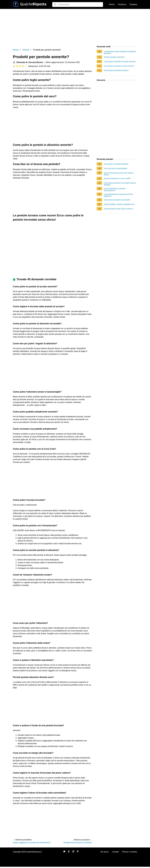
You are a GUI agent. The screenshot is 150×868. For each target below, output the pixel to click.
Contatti (115, 852)
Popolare (133, 4)
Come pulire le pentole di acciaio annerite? (120, 62)
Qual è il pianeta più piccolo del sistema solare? (119, 174)
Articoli (112, 4)
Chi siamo (104, 852)
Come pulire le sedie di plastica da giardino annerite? (120, 52)
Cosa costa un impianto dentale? (116, 164)
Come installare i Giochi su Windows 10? (119, 204)
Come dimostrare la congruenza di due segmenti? (118, 195)
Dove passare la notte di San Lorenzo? (118, 209)
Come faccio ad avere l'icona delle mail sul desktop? (120, 184)
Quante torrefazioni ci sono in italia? (117, 178)
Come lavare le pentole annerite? (116, 70)
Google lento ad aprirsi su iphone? (78, 843)
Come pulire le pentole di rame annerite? (119, 66)
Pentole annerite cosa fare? (114, 57)
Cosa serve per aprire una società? (117, 200)
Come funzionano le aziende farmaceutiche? (114, 190)
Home (16, 50)
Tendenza (122, 4)
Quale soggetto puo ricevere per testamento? (32, 843)
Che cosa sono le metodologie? (116, 168)
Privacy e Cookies (130, 852)
